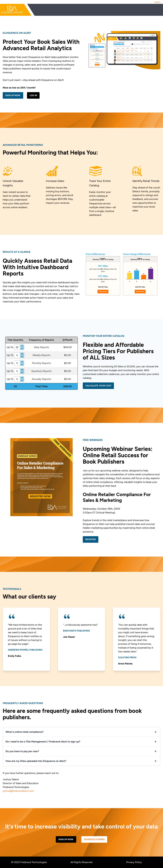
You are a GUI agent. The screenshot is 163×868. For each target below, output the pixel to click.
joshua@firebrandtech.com (18, 791)
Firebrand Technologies (34, 862)
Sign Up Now (13, 95)
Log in (157, 2)
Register (91, 539)
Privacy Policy (134, 862)
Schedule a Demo (94, 839)
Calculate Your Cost (98, 386)
